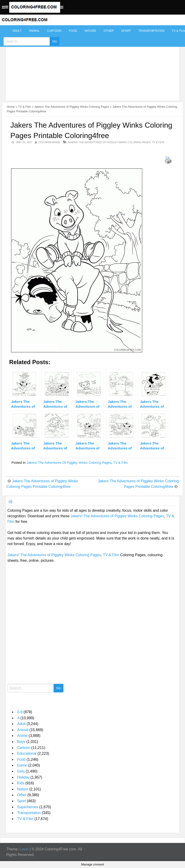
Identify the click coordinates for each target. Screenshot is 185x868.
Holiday (23, 777)
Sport (126, 31)
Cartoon (54, 31)
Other (109, 31)
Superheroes (28, 807)
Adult (17, 31)
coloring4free (49, 142)
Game (22, 765)
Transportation (151, 31)
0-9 (20, 712)
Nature (90, 31)
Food (73, 31)
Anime (22, 736)
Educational (27, 753)
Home (11, 107)
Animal (34, 31)
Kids (21, 783)
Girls (21, 771)
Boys (21, 742)
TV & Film (25, 107)
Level (24, 849)
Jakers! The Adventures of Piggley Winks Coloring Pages (72, 107)
